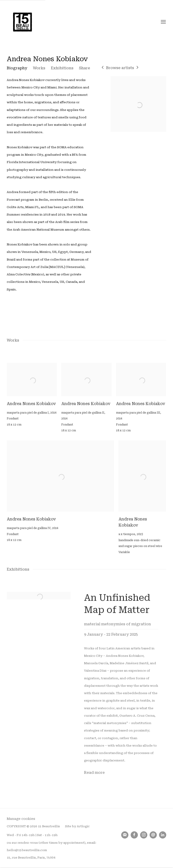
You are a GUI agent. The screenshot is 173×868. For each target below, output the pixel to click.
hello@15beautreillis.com (27, 850)
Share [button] (85, 68)
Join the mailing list (125, 835)
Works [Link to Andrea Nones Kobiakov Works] (39, 68)
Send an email (153, 835)
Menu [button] (163, 22)
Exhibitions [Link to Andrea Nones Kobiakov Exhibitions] (62, 68)
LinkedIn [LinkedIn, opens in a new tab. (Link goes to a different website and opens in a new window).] (163, 835)
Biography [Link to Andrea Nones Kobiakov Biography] (17, 68)
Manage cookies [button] (21, 819)
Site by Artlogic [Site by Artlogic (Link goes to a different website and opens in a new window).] (77, 826)
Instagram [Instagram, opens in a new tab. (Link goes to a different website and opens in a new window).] (144, 835)
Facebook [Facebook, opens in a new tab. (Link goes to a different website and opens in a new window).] (134, 835)
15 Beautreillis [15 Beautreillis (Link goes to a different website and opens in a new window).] (23, 22)
